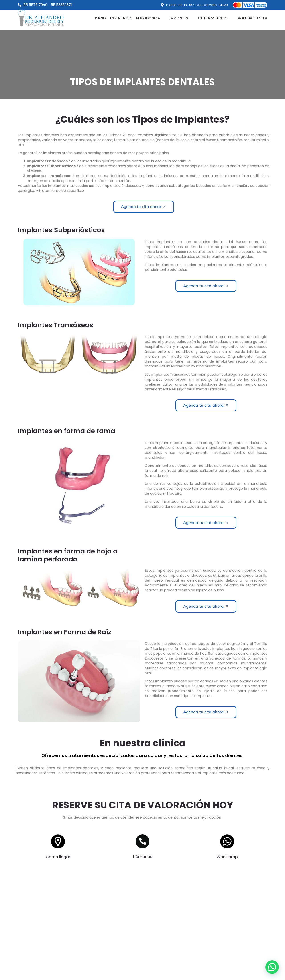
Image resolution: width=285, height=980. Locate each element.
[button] (151, 18)
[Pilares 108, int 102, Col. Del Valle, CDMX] (142, 933)
